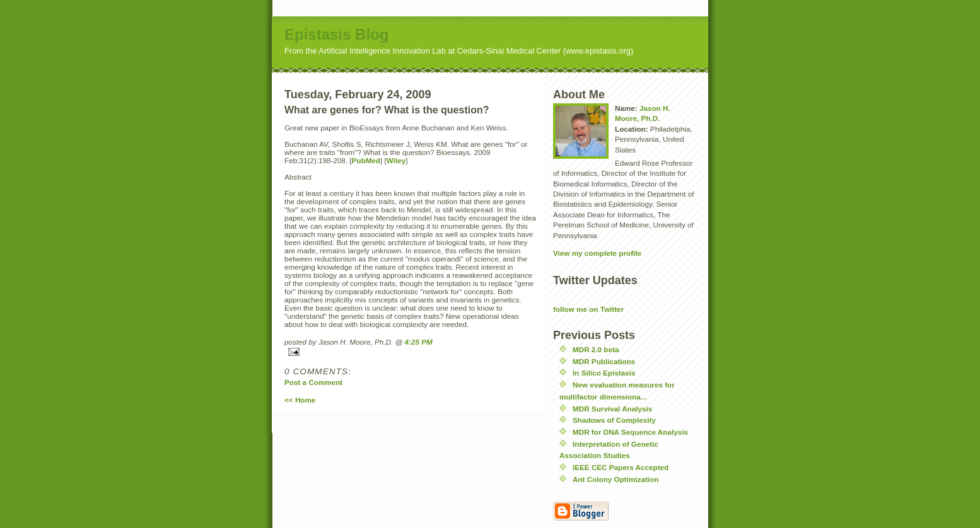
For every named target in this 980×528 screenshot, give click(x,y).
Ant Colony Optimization (615, 479)
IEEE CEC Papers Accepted (621, 467)
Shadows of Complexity (614, 420)
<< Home (300, 400)
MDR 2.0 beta (596, 349)
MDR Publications (604, 361)
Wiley (396, 160)
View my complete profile (597, 253)
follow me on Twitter (588, 309)
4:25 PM (419, 342)
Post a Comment (313, 382)
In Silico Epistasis (604, 373)
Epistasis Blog (336, 34)
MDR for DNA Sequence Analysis (630, 432)
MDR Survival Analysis (612, 409)
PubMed (366, 160)
